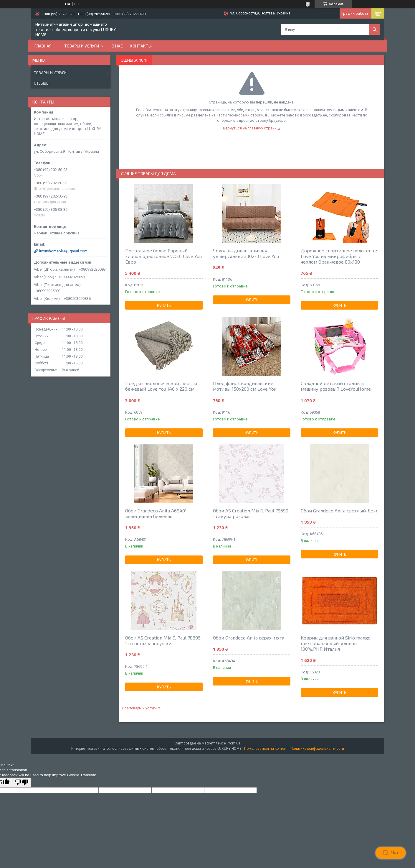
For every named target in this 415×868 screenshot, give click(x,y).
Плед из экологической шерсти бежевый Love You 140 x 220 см (161, 386)
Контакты (141, 46)
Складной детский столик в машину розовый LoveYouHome (336, 386)
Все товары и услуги (139, 708)
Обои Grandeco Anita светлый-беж (339, 511)
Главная (43, 46)
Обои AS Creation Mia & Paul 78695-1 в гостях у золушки (164, 640)
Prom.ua (234, 743)
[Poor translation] (22, 782)
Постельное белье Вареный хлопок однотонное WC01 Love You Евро (163, 256)
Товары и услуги (82, 46)
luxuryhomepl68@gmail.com (63, 251)
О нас (117, 46)
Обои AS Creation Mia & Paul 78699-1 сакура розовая (252, 513)
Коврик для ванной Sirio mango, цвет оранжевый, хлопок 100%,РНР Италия (336, 643)
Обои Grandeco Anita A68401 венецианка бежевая (156, 513)
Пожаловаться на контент (266, 749)
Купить (164, 305)
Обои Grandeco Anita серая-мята (249, 638)
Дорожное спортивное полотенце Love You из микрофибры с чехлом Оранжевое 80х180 (339, 256)
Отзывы (42, 83)
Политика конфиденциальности (317, 749)
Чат (391, 853)
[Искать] (375, 29)
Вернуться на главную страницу (252, 128)
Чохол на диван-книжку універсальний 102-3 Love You (246, 253)
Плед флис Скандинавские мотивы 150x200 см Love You (245, 386)
